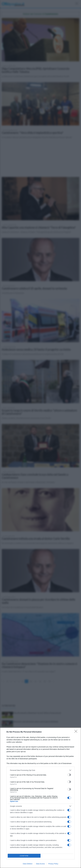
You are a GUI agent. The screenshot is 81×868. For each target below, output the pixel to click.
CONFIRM (24, 856)
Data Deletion (28, 864)
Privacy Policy (53, 864)
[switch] (69, 775)
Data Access (40, 864)
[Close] (77, 732)
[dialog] (40, 798)
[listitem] (40, 770)
